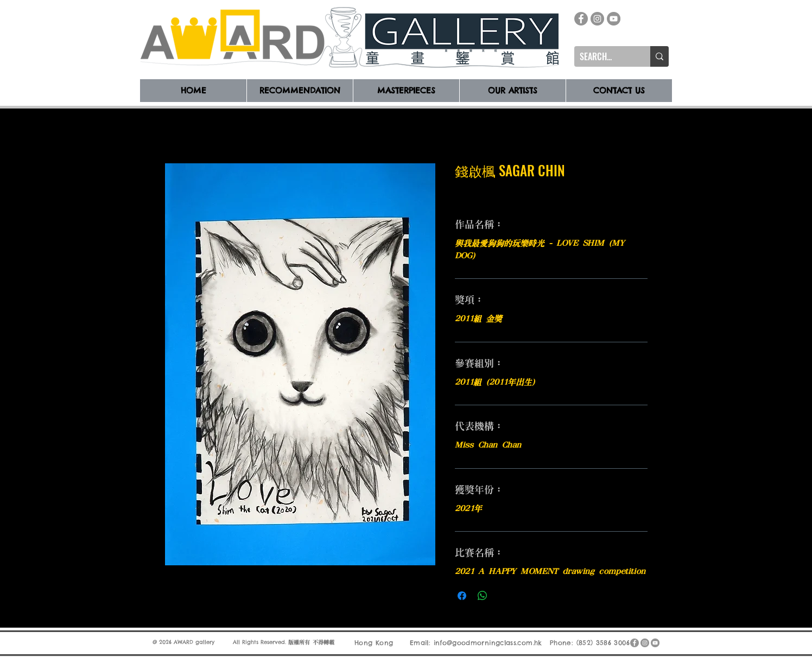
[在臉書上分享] (462, 596)
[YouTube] (614, 19)
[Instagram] (597, 19)
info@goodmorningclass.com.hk (488, 642)
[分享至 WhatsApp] (483, 596)
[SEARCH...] (604, 56)
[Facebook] (581, 19)
